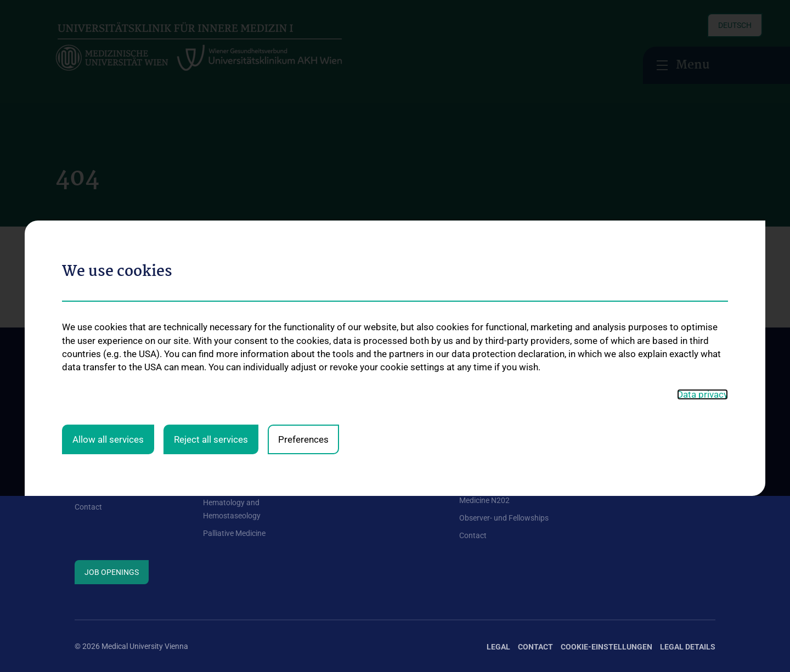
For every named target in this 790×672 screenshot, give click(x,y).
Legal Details (688, 647)
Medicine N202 (484, 500)
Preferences (303, 317)
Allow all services (108, 317)
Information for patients (372, 454)
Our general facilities (109, 454)
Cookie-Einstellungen (606, 647)
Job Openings (112, 572)
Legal (498, 647)
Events (86, 489)
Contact (88, 507)
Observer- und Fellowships (504, 518)
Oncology (219, 485)
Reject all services (211, 317)
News (84, 471)
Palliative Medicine (234, 533)
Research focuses (617, 454)
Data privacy (702, 273)
